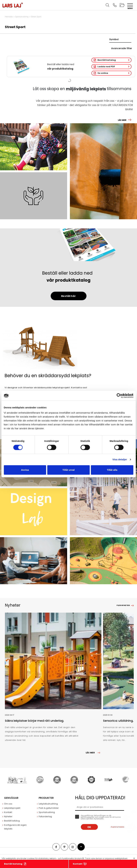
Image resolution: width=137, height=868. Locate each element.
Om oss (8, 804)
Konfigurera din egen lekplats (15, 827)
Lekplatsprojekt (12, 808)
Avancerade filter (122, 48)
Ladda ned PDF (106, 67)
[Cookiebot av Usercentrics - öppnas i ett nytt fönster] (119, 396)
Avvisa (25, 470)
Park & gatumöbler (49, 808)
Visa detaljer (120, 459)
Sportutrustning (47, 812)
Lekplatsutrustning (48, 804)
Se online (103, 73)
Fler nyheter (123, 605)
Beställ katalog (107, 60)
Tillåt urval (68, 470)
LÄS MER (122, 120)
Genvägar (11, 798)
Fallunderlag (45, 816)
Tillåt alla (112, 470)
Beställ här (68, 296)
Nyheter (8, 816)
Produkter (46, 798)
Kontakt (78, 864)
